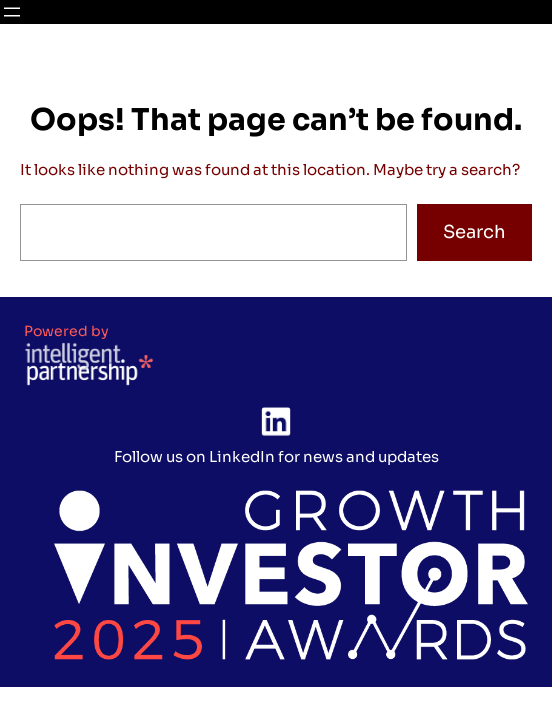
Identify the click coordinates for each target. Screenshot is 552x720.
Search (474, 232)
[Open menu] (12, 12)
